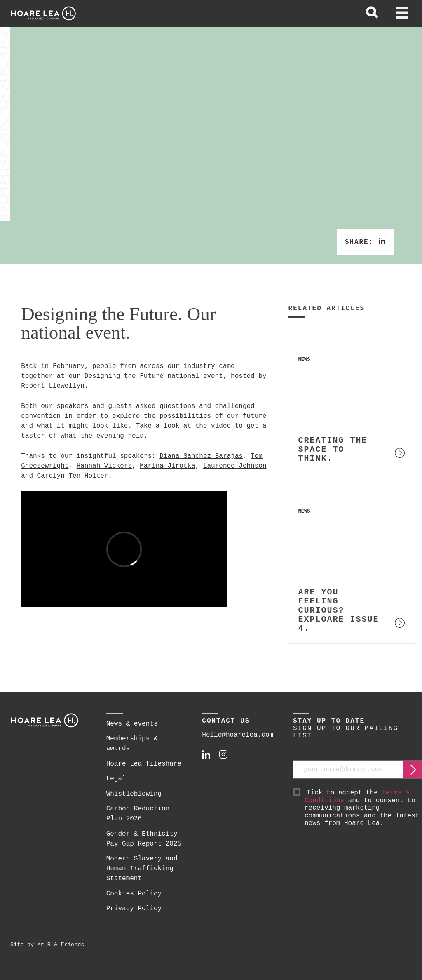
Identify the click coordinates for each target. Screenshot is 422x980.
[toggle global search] (372, 14)
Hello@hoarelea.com (238, 735)
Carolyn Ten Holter (70, 476)
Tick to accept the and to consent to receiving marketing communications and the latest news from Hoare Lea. (363, 808)
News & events (132, 724)
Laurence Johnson (235, 466)
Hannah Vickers (104, 466)
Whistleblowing (134, 794)
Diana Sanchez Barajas (201, 456)
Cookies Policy (134, 894)
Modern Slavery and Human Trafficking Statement (142, 869)
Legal (116, 779)
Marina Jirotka (167, 466)
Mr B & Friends (61, 945)
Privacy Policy (134, 909)
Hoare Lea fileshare (144, 764)
